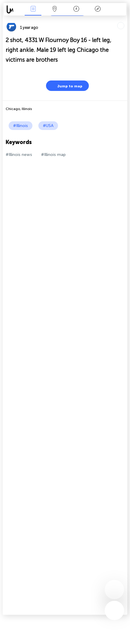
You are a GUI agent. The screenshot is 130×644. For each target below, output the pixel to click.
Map (55, 9)
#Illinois (21, 126)
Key (98, 9)
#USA (48, 126)
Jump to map (66, 86)
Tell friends (125, 20)
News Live (33, 9)
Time (76, 9)
